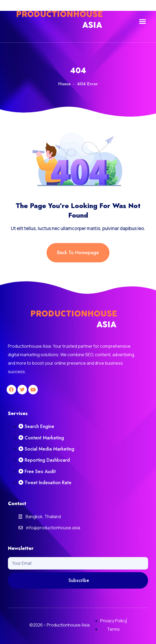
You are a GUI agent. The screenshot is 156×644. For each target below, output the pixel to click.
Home (64, 84)
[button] (143, 21)
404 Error (87, 84)
